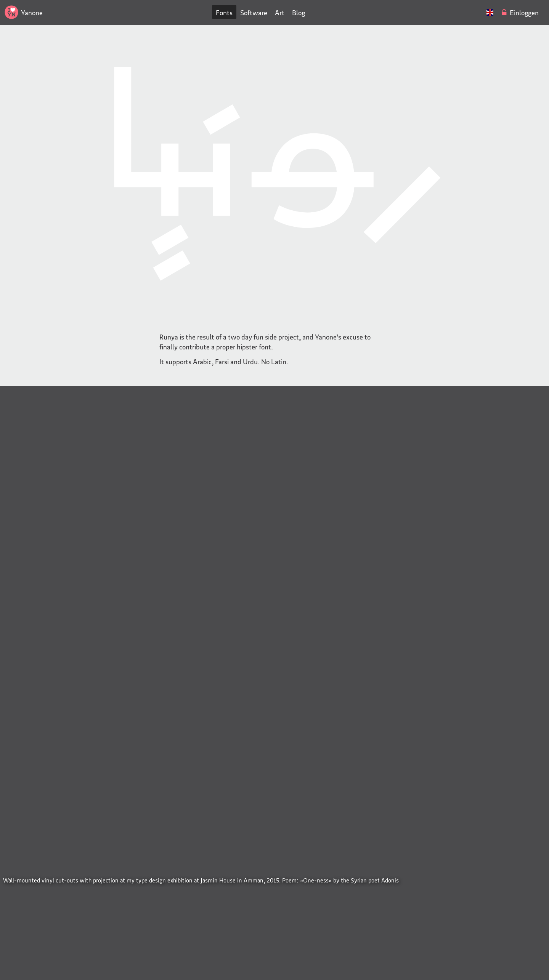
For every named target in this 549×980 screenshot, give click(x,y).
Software (254, 12)
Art (280, 12)
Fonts (224, 12)
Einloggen (524, 12)
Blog (299, 12)
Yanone (32, 12)
